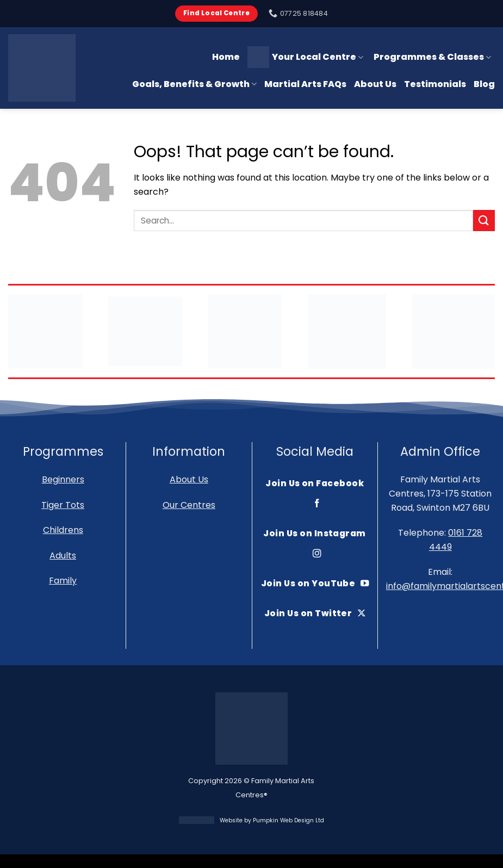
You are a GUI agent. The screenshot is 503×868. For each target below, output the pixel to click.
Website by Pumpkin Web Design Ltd (272, 820)
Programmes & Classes (432, 57)
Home (226, 57)
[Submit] (484, 221)
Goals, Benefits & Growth (194, 84)
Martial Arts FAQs (305, 84)
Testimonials (435, 84)
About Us (375, 84)
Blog (484, 84)
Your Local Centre (305, 57)
